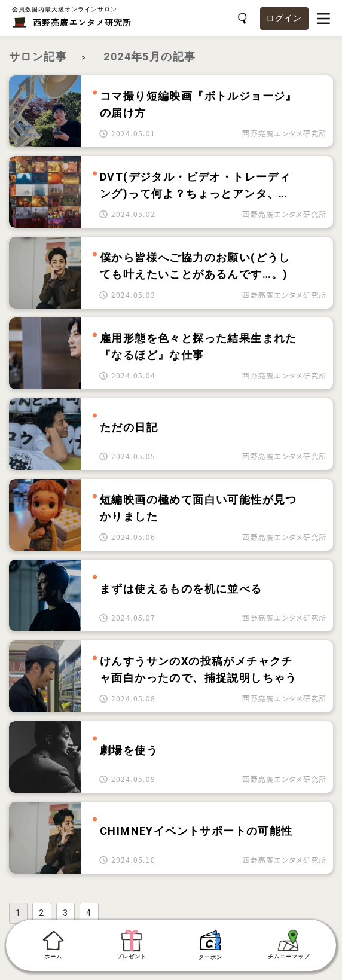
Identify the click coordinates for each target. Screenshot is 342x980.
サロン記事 (38, 57)
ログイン (284, 18)
